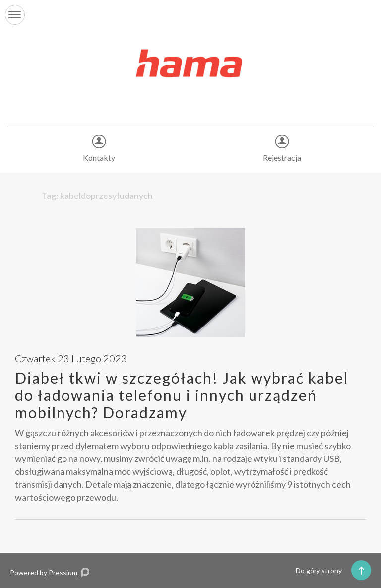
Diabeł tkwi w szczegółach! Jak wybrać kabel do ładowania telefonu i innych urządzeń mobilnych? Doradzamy (182, 395)
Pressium (63, 572)
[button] (15, 15)
